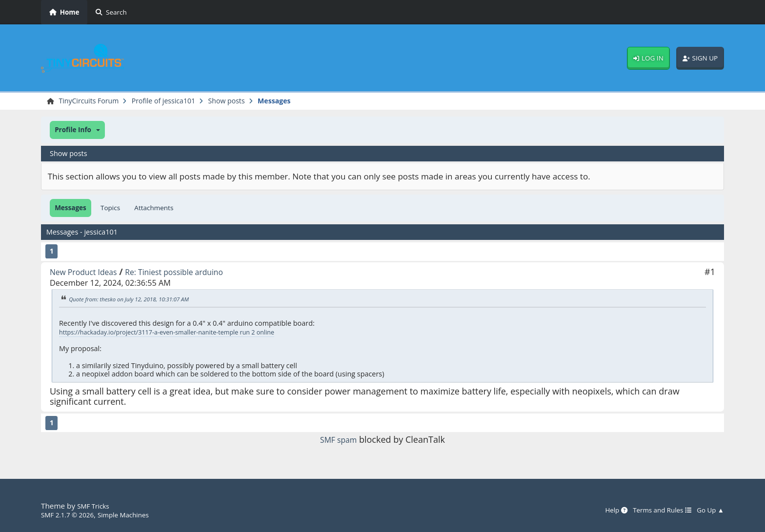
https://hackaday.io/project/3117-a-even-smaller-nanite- (150, 333)
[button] (77, 131)
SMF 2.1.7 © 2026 (71, 514)
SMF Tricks (95, 506)
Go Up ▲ (708, 510)
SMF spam (339, 441)
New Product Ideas (88, 273)
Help (602, 510)
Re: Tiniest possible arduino (191, 273)
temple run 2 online (274, 333)
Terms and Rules (654, 510)
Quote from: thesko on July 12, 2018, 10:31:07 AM (138, 300)
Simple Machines (135, 514)
